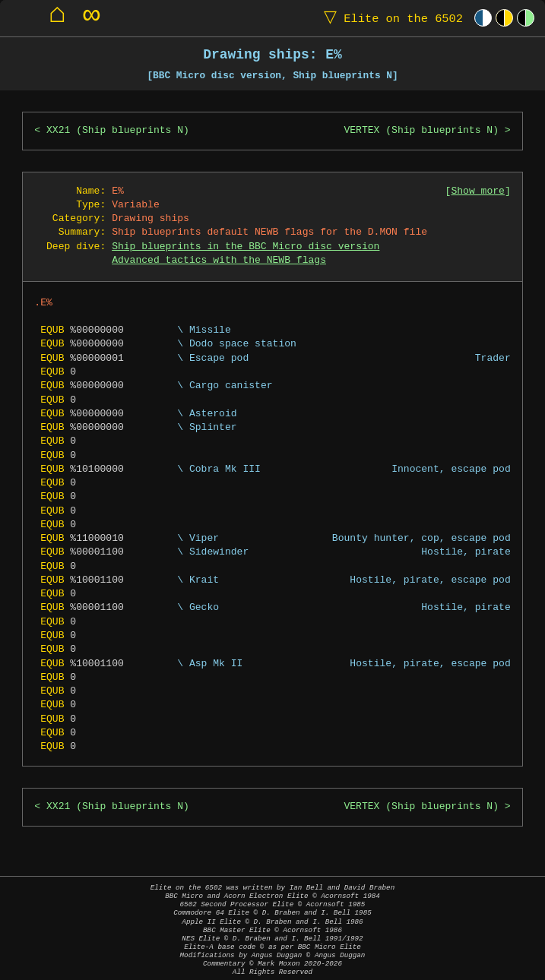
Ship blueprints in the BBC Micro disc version (246, 247)
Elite (390, 18)
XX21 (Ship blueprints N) (118, 131)
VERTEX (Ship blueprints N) (421, 131)
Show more (477, 191)
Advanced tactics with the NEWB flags (219, 261)
